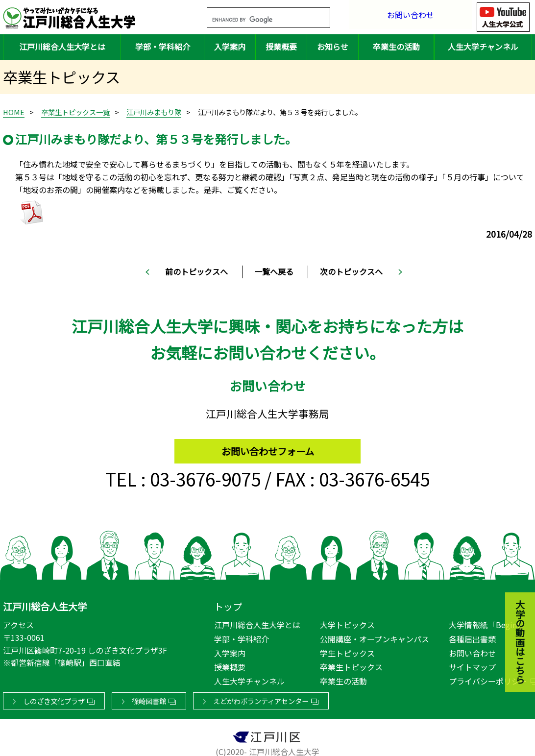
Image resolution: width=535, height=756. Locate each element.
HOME (14, 112)
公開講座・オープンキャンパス (375, 637)
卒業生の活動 (396, 47)
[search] (257, 20)
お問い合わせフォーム (268, 447)
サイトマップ (472, 665)
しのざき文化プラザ (54, 699)
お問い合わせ (411, 17)
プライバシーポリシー (488, 679)
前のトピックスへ (196, 271)
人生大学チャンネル (483, 47)
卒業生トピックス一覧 (75, 112)
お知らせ (333, 47)
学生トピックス (347, 651)
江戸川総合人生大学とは (62, 47)
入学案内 (230, 47)
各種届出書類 (472, 637)
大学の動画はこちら (513, 589)
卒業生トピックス (351, 665)
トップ (228, 605)
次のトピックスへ (351, 271)
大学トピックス (347, 623)
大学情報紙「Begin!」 (488, 623)
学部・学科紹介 (163, 47)
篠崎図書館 (149, 699)
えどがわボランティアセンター (261, 699)
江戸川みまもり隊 (154, 112)
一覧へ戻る (274, 271)
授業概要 (281, 47)
